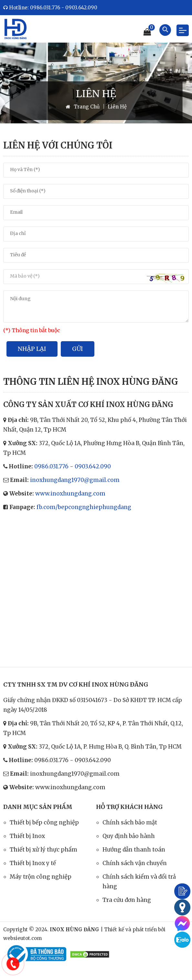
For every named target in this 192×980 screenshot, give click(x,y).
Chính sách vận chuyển (135, 863)
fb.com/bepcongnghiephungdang (84, 507)
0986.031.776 (51, 466)
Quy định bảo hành (129, 836)
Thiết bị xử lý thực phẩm (43, 850)
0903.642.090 (93, 466)
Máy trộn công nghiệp (41, 877)
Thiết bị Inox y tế (33, 863)
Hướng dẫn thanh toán (134, 850)
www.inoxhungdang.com (70, 494)
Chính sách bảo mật (130, 822)
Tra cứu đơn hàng (127, 900)
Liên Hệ (117, 107)
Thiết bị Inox (27, 836)
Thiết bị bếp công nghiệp (44, 822)
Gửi (78, 349)
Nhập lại (32, 349)
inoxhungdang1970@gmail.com (75, 480)
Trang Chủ (83, 107)
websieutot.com (22, 938)
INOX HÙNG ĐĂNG (75, 929)
